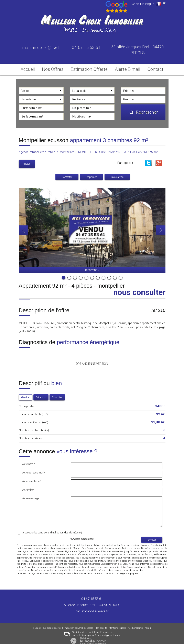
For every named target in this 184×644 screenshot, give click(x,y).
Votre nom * (28, 461)
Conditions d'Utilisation (103, 570)
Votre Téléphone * (31, 478)
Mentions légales (117, 625)
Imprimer (91, 174)
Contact (153, 68)
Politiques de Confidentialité (71, 570)
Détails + (41, 394)
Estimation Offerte (91, 68)
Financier (57, 394)
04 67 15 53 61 (92, 595)
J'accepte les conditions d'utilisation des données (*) (52, 529)
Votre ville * (28, 486)
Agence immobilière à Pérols (37, 151)
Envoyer (152, 536)
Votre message (30, 495)
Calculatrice (117, 174)
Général (25, 394)
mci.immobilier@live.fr (42, 48)
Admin (148, 625)
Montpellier (67, 151)
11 (121, 274)
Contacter (67, 174)
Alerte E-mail (125, 68)
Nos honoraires (135, 625)
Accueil (31, 68)
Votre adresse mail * (34, 469)
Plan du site (101, 625)
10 (115, 274)
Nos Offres (57, 68)
